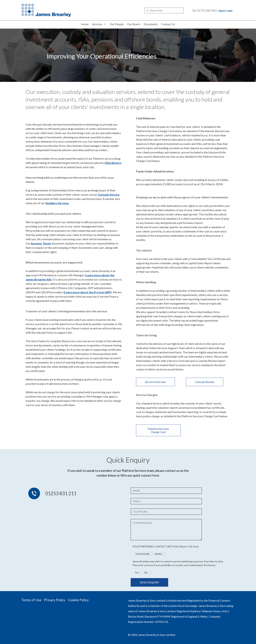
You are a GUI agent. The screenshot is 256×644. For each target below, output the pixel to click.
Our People (117, 24)
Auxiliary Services (57, 203)
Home (85, 24)
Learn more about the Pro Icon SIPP (88, 292)
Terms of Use (31, 600)
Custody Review (205, 382)
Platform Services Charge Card (158, 430)
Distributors (113, 163)
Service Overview (155, 382)
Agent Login (225, 11)
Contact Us (168, 24)
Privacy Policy (55, 600)
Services (97, 24)
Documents (151, 24)
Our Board (134, 24)
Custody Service (109, 195)
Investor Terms (41, 243)
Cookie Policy (78, 600)
